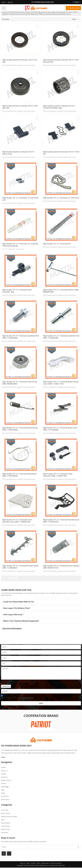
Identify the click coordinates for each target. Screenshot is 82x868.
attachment (6, 687)
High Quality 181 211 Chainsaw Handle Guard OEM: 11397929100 (61, 521)
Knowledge (5, 787)
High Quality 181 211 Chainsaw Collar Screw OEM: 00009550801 (20, 383)
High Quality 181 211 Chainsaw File (57, 244)
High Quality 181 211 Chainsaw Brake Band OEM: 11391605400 (19, 475)
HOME (3, 768)
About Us (4, 771)
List (77, 19)
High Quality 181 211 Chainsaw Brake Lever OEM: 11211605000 (60, 429)
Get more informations (12, 629)
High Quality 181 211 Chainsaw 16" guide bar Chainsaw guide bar (20, 245)
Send (41, 704)
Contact (33, 864)
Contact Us (5, 797)
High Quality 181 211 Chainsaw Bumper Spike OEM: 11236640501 (20, 567)
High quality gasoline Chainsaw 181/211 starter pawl (18, 153)
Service (4, 784)
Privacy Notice (45, 864)
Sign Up (10, 2)
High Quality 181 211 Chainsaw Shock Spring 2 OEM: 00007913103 (61, 567)
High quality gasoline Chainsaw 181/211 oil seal (20, 61)
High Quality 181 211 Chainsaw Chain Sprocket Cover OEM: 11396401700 (17, 521)
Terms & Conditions (28, 698)
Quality (4, 774)
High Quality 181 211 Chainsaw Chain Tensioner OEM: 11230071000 (58, 475)
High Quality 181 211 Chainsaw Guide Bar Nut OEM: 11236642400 (61, 337)
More (3, 758)
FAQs (38, 864)
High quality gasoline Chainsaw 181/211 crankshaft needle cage (59, 107)
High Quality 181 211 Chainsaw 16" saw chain (61, 198)
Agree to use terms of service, (17, 697)
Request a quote (74, 8)
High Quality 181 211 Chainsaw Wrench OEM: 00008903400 (61, 291)
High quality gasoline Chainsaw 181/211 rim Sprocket (20, 107)
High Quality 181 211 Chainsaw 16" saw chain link (20, 199)
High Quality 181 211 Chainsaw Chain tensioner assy (17, 291)
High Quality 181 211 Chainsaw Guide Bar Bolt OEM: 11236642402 (21, 337)
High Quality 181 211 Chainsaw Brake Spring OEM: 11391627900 (20, 429)
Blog (3, 790)
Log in (4, 2)
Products (4, 777)
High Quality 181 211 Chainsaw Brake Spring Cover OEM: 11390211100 (61, 383)
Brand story (5, 800)
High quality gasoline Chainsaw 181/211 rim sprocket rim (61, 61)
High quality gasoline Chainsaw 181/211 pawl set (61, 153)
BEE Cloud (62, 866)
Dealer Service (6, 781)
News (3, 793)
